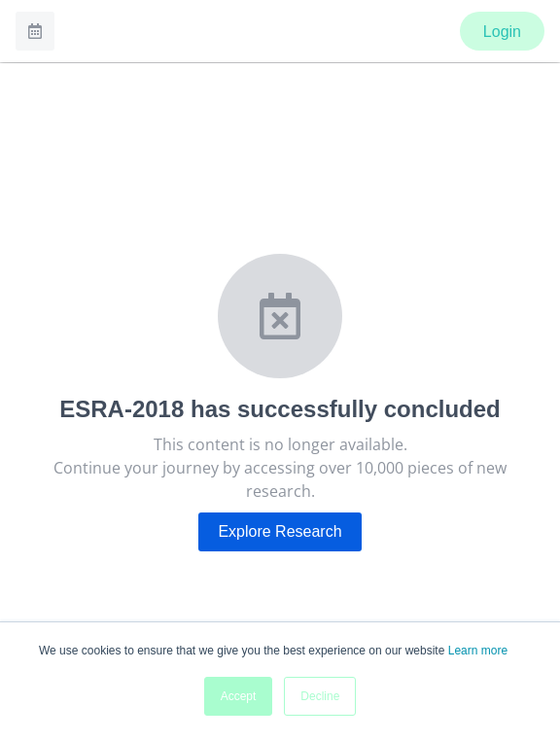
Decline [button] (320, 696)
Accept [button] (239, 696)
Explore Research (280, 531)
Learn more (478, 651)
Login (502, 32)
